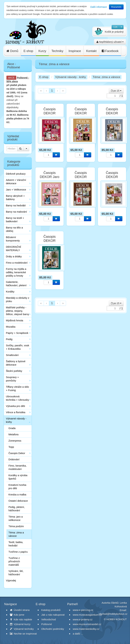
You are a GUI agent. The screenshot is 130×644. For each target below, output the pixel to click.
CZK (115, 27)
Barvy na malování (16, 212)
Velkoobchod (49, 619)
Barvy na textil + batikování (15, 220)
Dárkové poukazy (16, 174)
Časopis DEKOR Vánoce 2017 (81, 177)
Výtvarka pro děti (15, 406)
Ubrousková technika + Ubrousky (17, 398)
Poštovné (22, 78)
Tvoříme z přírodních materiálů (14, 561)
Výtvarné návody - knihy (16, 420)
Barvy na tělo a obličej (14, 229)
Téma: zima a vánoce (16, 534)
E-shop (28, 51)
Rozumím (116, 7)
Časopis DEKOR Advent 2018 (50, 113)
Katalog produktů (51, 610)
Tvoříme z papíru (18, 552)
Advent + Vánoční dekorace (16, 182)
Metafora (13, 434)
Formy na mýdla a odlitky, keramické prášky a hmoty (16, 272)
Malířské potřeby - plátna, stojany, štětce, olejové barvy (18, 311)
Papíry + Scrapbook (17, 333)
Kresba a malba (17, 494)
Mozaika (11, 327)
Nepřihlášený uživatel (110, 42)
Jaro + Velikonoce (16, 190)
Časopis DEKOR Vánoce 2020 (50, 241)
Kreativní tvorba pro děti (17, 487)
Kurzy (42, 51)
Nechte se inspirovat (23, 634)
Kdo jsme (17, 615)
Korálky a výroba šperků (18, 477)
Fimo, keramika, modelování (18, 467)
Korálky (10, 292)
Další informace (99, 7)
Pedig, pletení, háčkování (17, 509)
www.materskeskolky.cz (86, 629)
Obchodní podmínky (53, 629)
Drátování (14, 459)
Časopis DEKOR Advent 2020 (112, 113)
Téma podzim (16, 526)
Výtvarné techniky (22, 629)
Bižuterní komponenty (13, 239)
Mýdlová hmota (15, 320)
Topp (11, 447)
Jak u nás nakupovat (53, 615)
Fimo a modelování (17, 263)
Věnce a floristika (16, 412)
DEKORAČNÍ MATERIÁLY (13, 248)
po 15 (116, 91)
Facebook (110, 51)
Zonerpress (15, 441)
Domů (12, 51)
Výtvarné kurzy (20, 624)
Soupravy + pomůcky (12, 379)
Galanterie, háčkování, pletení (16, 284)
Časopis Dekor (17, 453)
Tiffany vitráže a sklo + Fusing (17, 388)
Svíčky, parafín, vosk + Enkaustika (18, 347)
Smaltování (12, 355)
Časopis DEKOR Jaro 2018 (50, 177)
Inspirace (75, 51)
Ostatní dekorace (18, 501)
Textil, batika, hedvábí (16, 544)
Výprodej (11, 580)
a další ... (78, 634)
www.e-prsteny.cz (83, 619)
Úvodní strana (20, 610)
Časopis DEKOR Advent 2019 (81, 113)
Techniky (57, 51)
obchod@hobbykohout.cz (113, 614)
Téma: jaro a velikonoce (16, 518)
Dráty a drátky (14, 256)
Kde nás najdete (21, 619)
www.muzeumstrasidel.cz (87, 624)
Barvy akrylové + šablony (15, 197)
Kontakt (91, 51)
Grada (12, 428)
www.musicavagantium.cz (87, 615)
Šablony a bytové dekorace (16, 363)
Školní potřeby (14, 371)
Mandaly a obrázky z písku (18, 299)
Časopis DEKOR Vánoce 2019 (112, 177)
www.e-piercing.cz (83, 610)
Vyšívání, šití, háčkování (16, 573)
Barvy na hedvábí (16, 205)
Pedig (9, 339)
